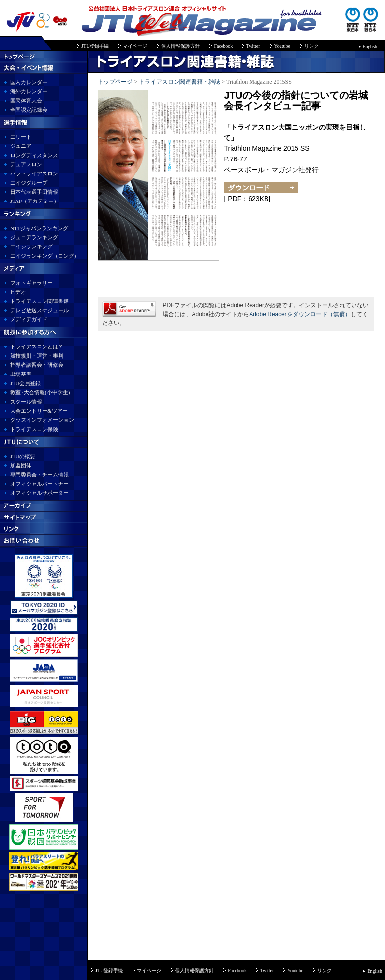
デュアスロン (26, 164)
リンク (311, 46)
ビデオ (18, 292)
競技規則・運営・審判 (37, 356)
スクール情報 (26, 402)
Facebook (224, 46)
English (370, 47)
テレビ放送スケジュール (39, 310)
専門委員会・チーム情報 (39, 475)
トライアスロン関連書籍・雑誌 (179, 82)
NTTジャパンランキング (39, 228)
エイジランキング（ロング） (45, 256)
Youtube (282, 46)
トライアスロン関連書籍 (39, 301)
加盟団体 (21, 465)
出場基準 (21, 374)
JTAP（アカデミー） (35, 201)
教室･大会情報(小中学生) (40, 392)
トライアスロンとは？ (37, 346)
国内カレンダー (29, 82)
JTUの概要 (23, 456)
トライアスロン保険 (34, 429)
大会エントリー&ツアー (39, 411)
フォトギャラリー (31, 283)
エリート (21, 137)
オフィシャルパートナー (39, 484)
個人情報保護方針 (180, 46)
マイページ (135, 46)
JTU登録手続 (95, 46)
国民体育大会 (26, 101)
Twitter (253, 46)
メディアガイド (29, 319)
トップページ (115, 82)
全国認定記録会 (29, 110)
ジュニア (21, 146)
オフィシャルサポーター (39, 493)
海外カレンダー (29, 91)
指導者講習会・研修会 (37, 365)
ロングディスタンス (34, 155)
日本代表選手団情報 (34, 192)
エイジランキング (31, 246)
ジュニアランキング (34, 237)
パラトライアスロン (34, 173)
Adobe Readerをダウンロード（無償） (300, 314)
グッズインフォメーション (42, 420)
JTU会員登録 (25, 383)
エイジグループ (29, 183)
